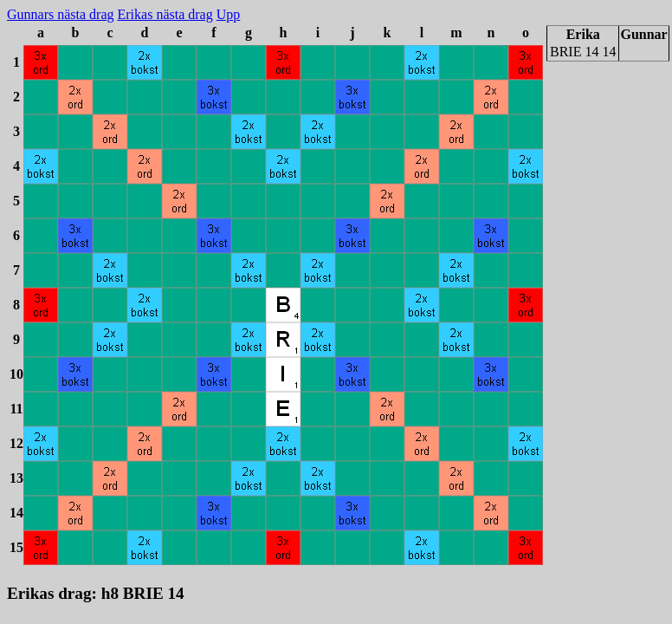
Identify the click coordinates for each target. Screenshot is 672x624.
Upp (229, 14)
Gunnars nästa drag (61, 14)
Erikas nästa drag (165, 14)
